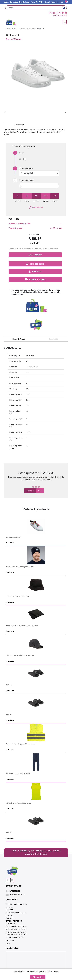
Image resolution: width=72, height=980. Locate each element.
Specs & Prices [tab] (19, 339)
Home (8, 29)
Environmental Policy (16, 932)
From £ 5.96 (10, 602)
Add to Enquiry (35, 255)
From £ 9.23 (10, 632)
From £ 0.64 (10, 543)
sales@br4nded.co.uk (59, 16)
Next (40, 491)
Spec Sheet (35, 271)
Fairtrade (10, 918)
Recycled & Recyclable (16, 913)
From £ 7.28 (10, 661)
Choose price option (26, 168)
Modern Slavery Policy (16, 929)
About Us (34, 2)
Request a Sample (35, 279)
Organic (10, 915)
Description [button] (20, 125)
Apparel (15, 29)
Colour (21, 153)
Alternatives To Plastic (16, 904)
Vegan (6, 2)
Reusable (10, 910)
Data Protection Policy (16, 935)
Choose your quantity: (27, 180)
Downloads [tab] (53, 339)
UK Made (10, 907)
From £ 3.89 (10, 809)
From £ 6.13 (10, 573)
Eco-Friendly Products (16, 927)
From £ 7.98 (10, 691)
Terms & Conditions (14, 938)
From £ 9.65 (10, 779)
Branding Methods (51, 2)
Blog (61, 2)
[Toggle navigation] (65, 22)
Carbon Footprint (14, 921)
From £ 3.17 (10, 750)
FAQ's (41, 2)
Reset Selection (36, 208)
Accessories (31, 29)
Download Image (35, 264)
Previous (30, 491)
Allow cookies (38, 977)
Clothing (22, 29)
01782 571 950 (58, 13)
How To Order (24, 2)
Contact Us (14, 2)
